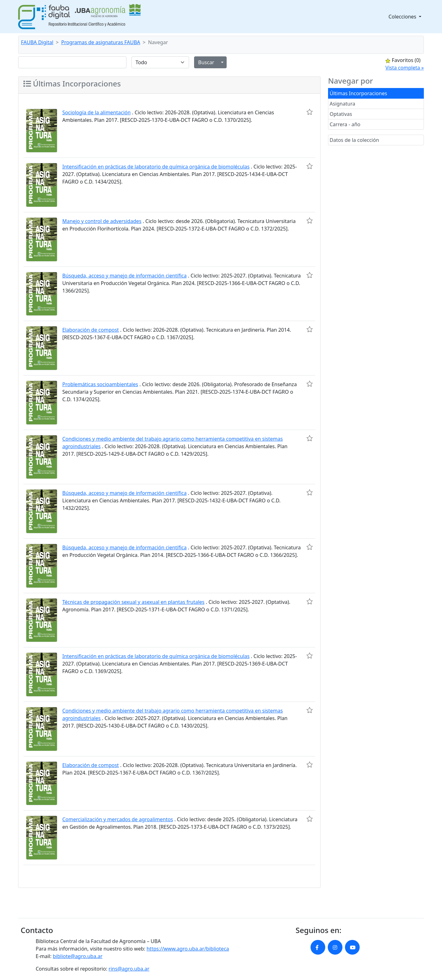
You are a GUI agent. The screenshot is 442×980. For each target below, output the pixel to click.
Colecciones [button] (403, 17)
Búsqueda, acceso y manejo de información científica (124, 276)
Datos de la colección (354, 140)
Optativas (341, 114)
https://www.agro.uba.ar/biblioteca (188, 949)
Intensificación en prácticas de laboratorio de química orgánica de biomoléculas (156, 167)
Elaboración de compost (91, 330)
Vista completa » (405, 68)
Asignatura (342, 104)
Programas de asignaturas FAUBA (101, 42)
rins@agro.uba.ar (129, 969)
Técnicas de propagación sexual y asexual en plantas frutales (133, 602)
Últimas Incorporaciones (358, 93)
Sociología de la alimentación (96, 112)
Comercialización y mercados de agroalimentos (118, 819)
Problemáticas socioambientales (100, 384)
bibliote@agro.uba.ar (78, 956)
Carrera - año (345, 124)
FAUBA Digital (37, 42)
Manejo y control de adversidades (102, 221)
